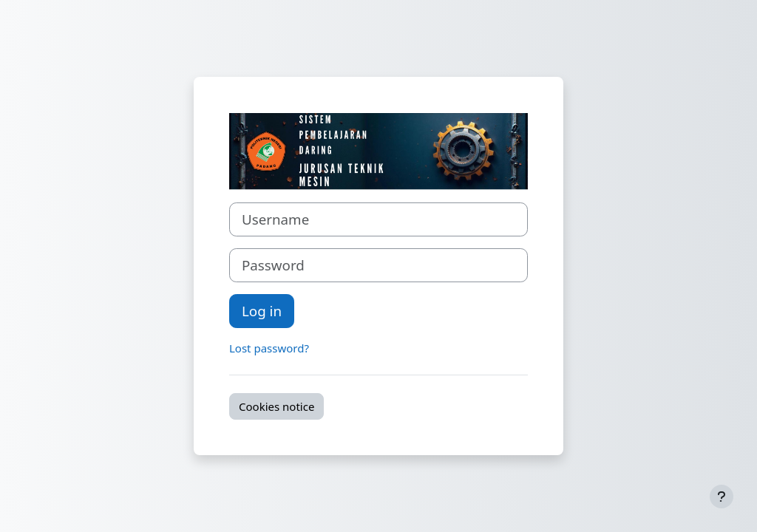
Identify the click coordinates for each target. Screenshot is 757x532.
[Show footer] (722, 497)
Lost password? (269, 348)
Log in (262, 311)
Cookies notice (276, 406)
